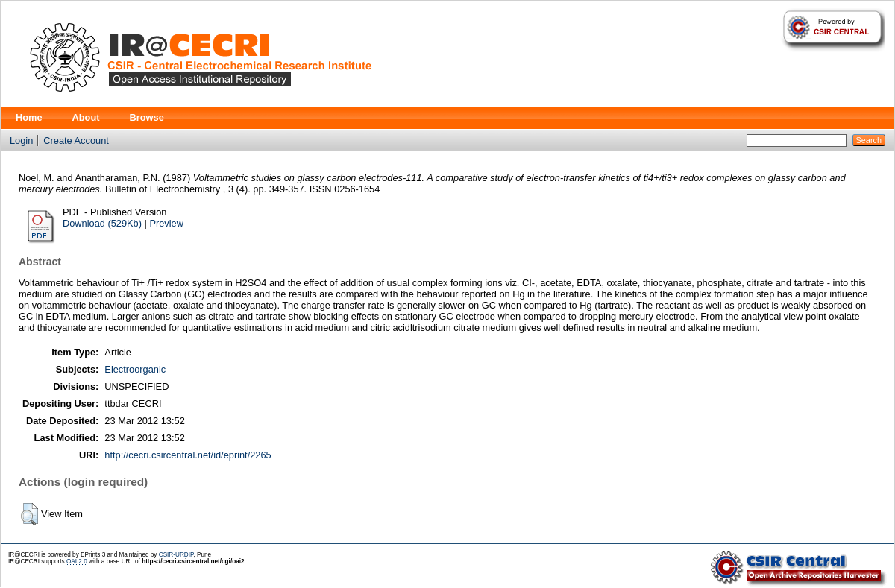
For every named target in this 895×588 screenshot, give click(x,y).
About (86, 117)
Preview (166, 223)
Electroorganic (135, 369)
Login (21, 140)
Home (29, 117)
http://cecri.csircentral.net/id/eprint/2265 (188, 455)
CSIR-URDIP (176, 555)
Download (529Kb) (102, 223)
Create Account (76, 140)
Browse (147, 117)
